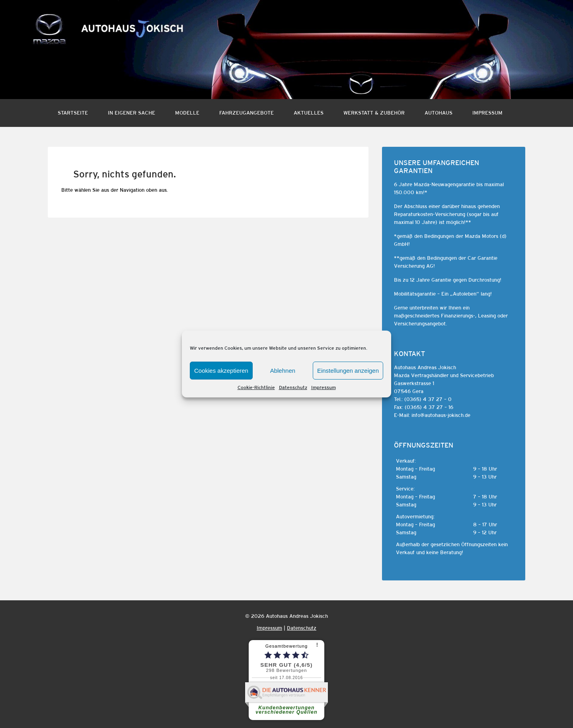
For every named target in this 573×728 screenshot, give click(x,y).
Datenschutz (293, 387)
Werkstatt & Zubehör (374, 113)
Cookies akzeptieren (221, 371)
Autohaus (439, 113)
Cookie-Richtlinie (256, 387)
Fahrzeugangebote (247, 113)
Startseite (73, 113)
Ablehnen (283, 371)
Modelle (187, 113)
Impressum (324, 387)
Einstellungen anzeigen (348, 371)
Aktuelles (309, 113)
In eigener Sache (132, 113)
